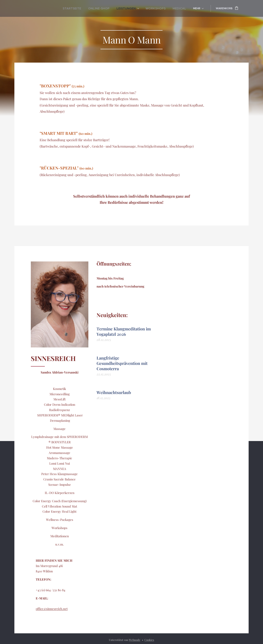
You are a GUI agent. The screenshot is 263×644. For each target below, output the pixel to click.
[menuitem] (47, 8)
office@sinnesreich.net (52, 609)
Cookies (149, 640)
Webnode (135, 640)
